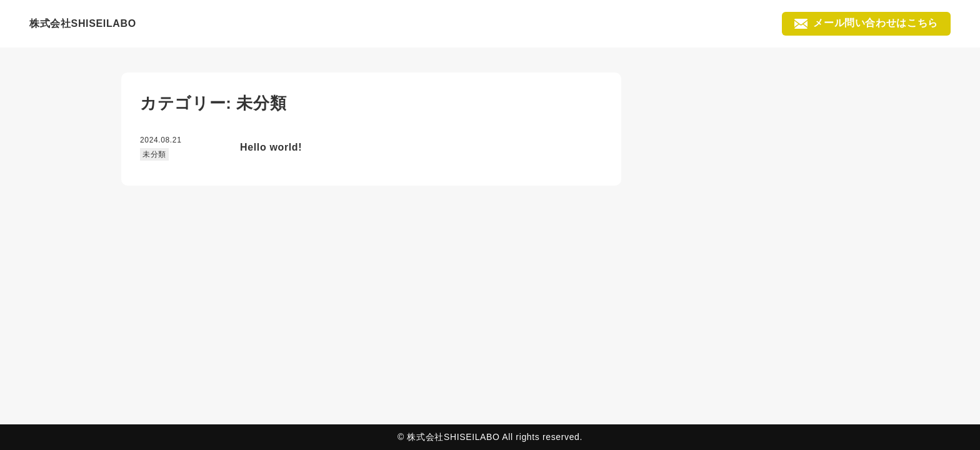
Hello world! (271, 147)
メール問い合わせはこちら (866, 23)
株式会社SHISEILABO (83, 23)
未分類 (154, 154)
